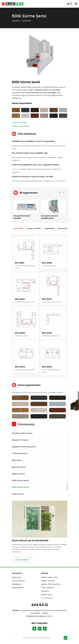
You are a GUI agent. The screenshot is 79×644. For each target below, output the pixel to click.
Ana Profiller (19, 228)
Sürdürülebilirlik (22, 560)
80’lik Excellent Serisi (22, 433)
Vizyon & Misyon (18, 581)
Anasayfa (16, 21)
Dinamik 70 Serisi (20, 440)
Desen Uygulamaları (21, 126)
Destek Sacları (64, 228)
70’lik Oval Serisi (20, 453)
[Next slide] (64, 193)
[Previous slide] (60, 193)
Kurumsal (17, 573)
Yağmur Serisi (18, 474)
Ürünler (45, 573)
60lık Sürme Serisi (20, 480)
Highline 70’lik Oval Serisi (24, 447)
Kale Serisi (17, 460)
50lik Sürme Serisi (20, 487)
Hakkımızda (16, 577)
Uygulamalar (49, 228)
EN (70, 4)
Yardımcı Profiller (34, 228)
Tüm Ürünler (47, 598)
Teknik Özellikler (19, 122)
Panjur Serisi (18, 494)
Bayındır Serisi (19, 467)
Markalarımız (17, 584)
